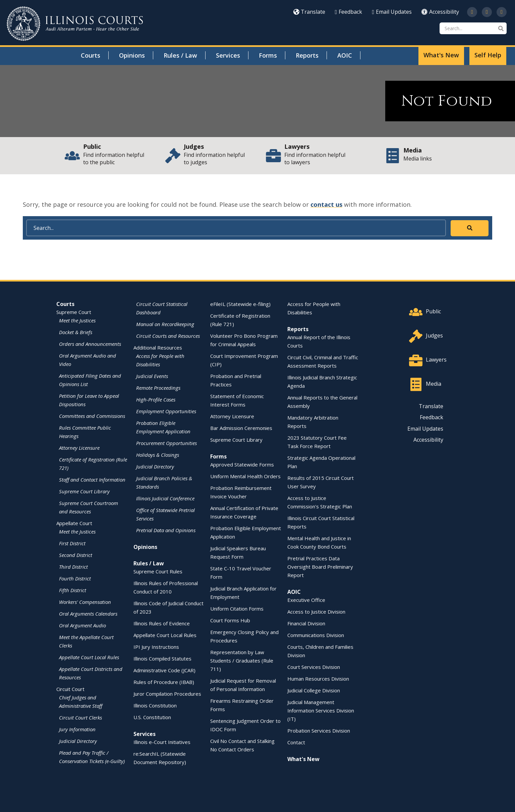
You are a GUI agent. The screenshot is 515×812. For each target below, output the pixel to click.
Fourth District (75, 578)
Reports (307, 55)
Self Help (488, 55)
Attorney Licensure (79, 448)
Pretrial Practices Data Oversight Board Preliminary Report (320, 567)
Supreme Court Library (84, 491)
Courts (91, 55)
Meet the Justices (77, 320)
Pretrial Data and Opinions (166, 530)
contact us (326, 204)
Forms (268, 55)
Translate (309, 12)
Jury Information (77, 729)
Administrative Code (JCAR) (164, 670)
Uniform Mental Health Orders (245, 476)
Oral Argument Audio (82, 625)
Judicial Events (152, 376)
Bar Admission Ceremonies (241, 428)
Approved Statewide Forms (242, 464)
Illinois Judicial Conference (165, 498)
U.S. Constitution (152, 717)
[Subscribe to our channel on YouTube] (487, 12)
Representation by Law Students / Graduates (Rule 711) (242, 661)
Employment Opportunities (166, 411)
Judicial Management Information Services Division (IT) (321, 710)
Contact (296, 742)
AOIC (345, 55)
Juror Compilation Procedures (167, 694)
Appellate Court (74, 523)
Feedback (349, 12)
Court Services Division (314, 667)
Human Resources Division (318, 679)
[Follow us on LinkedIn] (502, 12)
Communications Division (316, 635)
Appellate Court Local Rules (89, 657)
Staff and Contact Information (92, 480)
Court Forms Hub (230, 620)
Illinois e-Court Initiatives (162, 742)
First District (72, 543)
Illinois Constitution (155, 705)
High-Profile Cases (156, 399)
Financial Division (306, 623)
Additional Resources (158, 348)
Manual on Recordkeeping (165, 324)
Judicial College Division (314, 690)
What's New (441, 55)
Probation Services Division (319, 731)
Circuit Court (70, 689)
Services (228, 55)
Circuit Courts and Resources (168, 336)
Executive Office (306, 600)
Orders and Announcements (90, 344)
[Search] (473, 28)
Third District (73, 567)
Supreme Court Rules (158, 571)
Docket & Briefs (76, 332)
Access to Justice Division (316, 612)
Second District (76, 555)
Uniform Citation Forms (237, 609)
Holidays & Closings (158, 455)
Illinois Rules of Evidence (162, 623)
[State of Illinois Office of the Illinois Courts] (75, 24)
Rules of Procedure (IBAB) (164, 682)
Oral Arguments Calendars (88, 614)
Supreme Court (74, 312)
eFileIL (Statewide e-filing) (240, 304)
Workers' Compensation (85, 602)
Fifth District (73, 590)
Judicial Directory (78, 741)
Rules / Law (180, 55)
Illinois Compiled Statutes (162, 659)
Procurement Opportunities (166, 443)
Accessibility (440, 12)
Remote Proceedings (158, 388)
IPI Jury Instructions (156, 647)
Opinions (132, 55)
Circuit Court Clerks (80, 717)
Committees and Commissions (92, 416)
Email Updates (392, 12)
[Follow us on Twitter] (472, 12)
